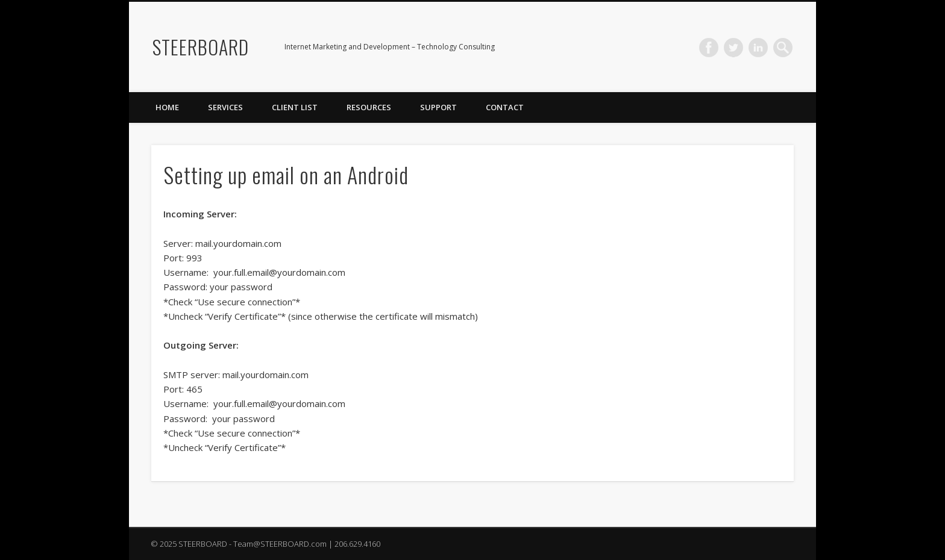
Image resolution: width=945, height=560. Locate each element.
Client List (295, 107)
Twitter (733, 48)
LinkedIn (758, 48)
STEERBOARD (201, 47)
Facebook (709, 48)
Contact (505, 107)
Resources (369, 107)
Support (438, 107)
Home (167, 107)
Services (225, 107)
